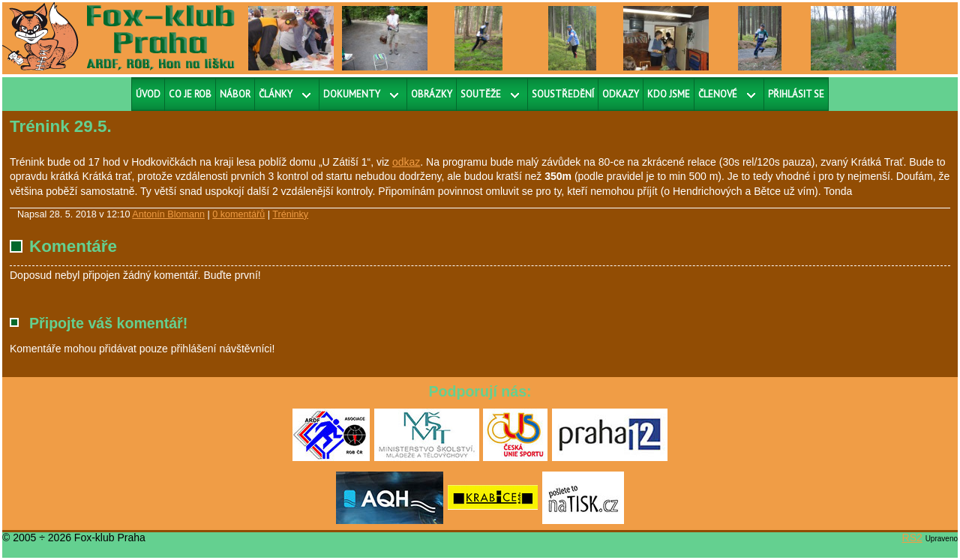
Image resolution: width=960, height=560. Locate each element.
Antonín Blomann (168, 214)
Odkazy (621, 94)
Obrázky (432, 94)
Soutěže (481, 94)
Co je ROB (190, 94)
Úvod (148, 94)
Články (276, 94)
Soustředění (563, 94)
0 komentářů (238, 214)
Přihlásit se (796, 94)
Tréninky (290, 214)
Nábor (235, 94)
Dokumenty (352, 94)
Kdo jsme (669, 94)
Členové (718, 94)
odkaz (406, 162)
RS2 (912, 538)
